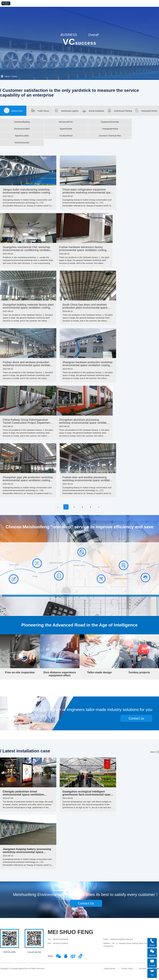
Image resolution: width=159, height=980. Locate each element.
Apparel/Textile (66, 129)
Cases (14, 76)
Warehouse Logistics (66, 110)
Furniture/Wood (66, 136)
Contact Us (86, 903)
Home (7, 76)
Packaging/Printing (110, 129)
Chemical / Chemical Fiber (110, 136)
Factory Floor (13, 110)
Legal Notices (110, 968)
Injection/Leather (22, 136)
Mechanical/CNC (66, 122)
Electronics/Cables (22, 129)
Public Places (40, 110)
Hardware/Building (22, 122)
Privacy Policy (127, 968)
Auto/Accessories (22, 143)
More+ (153, 752)
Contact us (136, 718)
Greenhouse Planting (119, 110)
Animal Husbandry (93, 110)
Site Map (143, 968)
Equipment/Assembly (110, 122)
